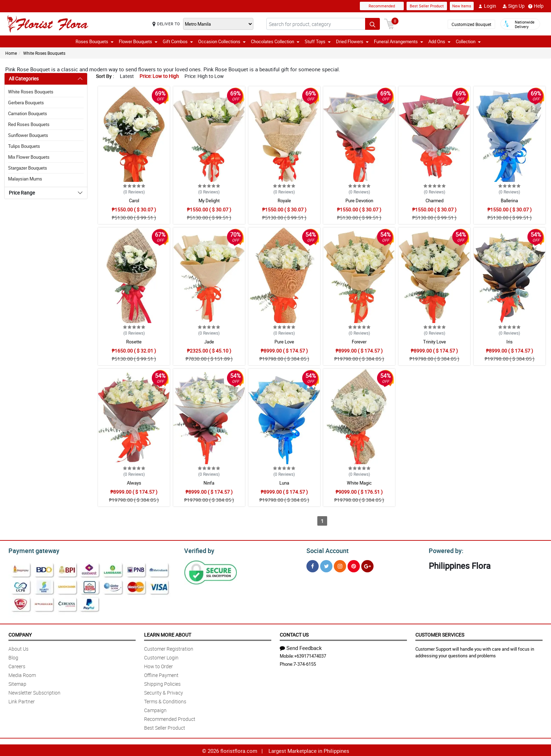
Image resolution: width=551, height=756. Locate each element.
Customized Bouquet (471, 24)
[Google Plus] (367, 565)
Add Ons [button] (439, 41)
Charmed (435, 200)
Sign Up (514, 6)
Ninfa (209, 483)
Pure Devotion (359, 200)
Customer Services (440, 634)
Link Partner (22, 700)
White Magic (359, 483)
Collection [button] (468, 41)
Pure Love (284, 342)
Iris (510, 342)
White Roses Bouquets (44, 53)
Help (536, 6)
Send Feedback (301, 647)
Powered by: (445, 550)
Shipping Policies (162, 683)
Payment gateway (31, 550)
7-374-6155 (305, 663)
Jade (209, 342)
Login (487, 6)
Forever (359, 342)
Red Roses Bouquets (29, 124)
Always (134, 483)
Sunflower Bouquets (28, 135)
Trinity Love (435, 342)
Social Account (326, 550)
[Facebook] (313, 565)
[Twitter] (326, 565)
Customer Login (161, 656)
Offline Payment (161, 674)
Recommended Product (170, 718)
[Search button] (372, 24)
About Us (18, 648)
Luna (284, 483)
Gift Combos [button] (178, 41)
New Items (462, 6)
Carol (134, 200)
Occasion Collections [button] (222, 41)
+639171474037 (310, 655)
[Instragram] (340, 565)
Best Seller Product (427, 6)
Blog (13, 656)
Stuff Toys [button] (318, 41)
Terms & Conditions (165, 700)
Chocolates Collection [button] (275, 41)
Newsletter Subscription (34, 692)
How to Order (158, 665)
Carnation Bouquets (28, 113)
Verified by (198, 550)
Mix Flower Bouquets (29, 157)
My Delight (209, 200)
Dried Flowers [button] (352, 41)
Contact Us (294, 634)
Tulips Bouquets (24, 146)
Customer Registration (169, 648)
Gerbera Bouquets (26, 103)
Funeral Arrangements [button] (398, 41)
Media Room (22, 674)
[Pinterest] (354, 565)
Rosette (134, 342)
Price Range (22, 193)
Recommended (382, 6)
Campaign (155, 709)
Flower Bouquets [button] (138, 41)
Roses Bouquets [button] (95, 41)
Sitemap (17, 683)
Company (20, 634)
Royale (284, 200)
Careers (17, 665)
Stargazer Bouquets (28, 168)
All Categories (24, 78)
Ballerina (509, 200)
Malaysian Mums (25, 179)
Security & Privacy (164, 692)
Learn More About (168, 634)
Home (11, 53)
